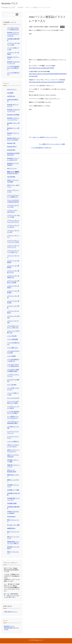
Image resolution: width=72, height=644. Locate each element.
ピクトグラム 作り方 (13, 399)
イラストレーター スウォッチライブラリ (13, 222)
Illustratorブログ (12, 3)
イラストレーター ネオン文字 (13, 232)
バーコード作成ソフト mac (13, 394)
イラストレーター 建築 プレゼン (13, 272)
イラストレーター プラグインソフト (13, 247)
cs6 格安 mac (11, 97)
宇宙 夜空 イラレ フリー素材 (13, 461)
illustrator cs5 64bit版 (13, 115)
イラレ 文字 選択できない (13, 344)
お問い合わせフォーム (10, 612)
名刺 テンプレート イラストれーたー (13, 451)
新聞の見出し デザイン (13, 476)
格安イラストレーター (13, 521)
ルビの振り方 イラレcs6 (13, 428)
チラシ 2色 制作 (12, 385)
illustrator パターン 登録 (13, 124)
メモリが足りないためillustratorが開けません (13, 423)
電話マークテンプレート (13, 553)
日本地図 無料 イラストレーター (13, 500)
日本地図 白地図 (12, 504)
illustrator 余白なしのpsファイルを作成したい (13, 140)
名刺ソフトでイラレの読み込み (13, 456)
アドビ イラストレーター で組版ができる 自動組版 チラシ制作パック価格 (13, 197)
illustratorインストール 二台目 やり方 (13, 160)
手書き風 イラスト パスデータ (13, 466)
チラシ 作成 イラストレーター (13, 389)
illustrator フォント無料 (13, 129)
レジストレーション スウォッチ (13, 433)
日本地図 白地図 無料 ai (13, 508)
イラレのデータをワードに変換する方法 (13, 366)
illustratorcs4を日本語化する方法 (13, 155)
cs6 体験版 (10, 93)
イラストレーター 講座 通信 (13, 292)
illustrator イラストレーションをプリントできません (13, 35)
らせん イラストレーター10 (13, 192)
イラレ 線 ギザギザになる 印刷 (13, 352)
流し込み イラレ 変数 (13, 525)
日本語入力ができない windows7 (13, 513)
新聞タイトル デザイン (13, 481)
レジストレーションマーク (13, 438)
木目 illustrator (11, 517)
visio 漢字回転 (11, 177)
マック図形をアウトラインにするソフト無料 (52, 145)
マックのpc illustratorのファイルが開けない (13, 69)
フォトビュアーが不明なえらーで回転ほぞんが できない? (13, 403)
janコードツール (12, 169)
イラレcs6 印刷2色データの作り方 (41, 148)
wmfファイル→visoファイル (13, 186)
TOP (9, 8)
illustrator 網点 (11, 150)
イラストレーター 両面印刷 (13, 262)
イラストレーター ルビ (13, 257)
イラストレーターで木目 (13, 322)
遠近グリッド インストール (13, 538)
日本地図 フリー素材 (13, 490)
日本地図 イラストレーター (13, 486)
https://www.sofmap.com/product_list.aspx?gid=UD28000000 (46, 83)
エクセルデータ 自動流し (13, 381)
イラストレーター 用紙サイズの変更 (13, 282)
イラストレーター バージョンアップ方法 (13, 242)
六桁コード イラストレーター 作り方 (13, 446)
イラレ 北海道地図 (12, 340)
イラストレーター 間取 (13, 307)
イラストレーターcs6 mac (13, 317)
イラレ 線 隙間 (11, 357)
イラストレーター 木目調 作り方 (13, 277)
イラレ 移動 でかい (13, 348)
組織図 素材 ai (11, 529)
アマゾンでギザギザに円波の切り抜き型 (13, 202)
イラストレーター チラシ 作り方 (13, 227)
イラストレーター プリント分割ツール (13, 252)
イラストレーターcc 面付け (13, 312)
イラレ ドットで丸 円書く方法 (13, 332)
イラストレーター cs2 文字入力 (12, 212)
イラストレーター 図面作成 (13, 267)
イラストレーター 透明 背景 (13, 302)
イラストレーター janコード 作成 (13, 217)
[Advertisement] (48, 47)
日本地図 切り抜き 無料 (13, 495)
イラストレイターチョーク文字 (13, 207)
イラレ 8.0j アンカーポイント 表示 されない (13, 327)
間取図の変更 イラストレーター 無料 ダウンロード (13, 543)
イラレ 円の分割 (12, 336)
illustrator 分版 (11, 144)
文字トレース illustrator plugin (12, 471)
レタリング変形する (13, 442)
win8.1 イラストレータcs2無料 (13, 181)
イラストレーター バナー (13, 237)
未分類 (62, 27)
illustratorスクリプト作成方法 (13, 165)
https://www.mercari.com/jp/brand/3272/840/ (42, 68)
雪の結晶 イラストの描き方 (13, 548)
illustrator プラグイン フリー (13, 134)
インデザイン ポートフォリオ (13, 376)
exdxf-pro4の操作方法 (13, 101)
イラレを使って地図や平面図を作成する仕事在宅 (13, 371)
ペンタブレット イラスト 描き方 (13, 408)
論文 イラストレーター (13, 533)
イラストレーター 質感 (13, 297)
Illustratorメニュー (9, 627)
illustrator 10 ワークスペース (13, 106)
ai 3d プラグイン (12, 90)
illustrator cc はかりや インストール (13, 111)
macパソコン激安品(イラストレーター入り (45, 138)
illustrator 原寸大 (12, 147)
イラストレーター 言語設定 (13, 287)
